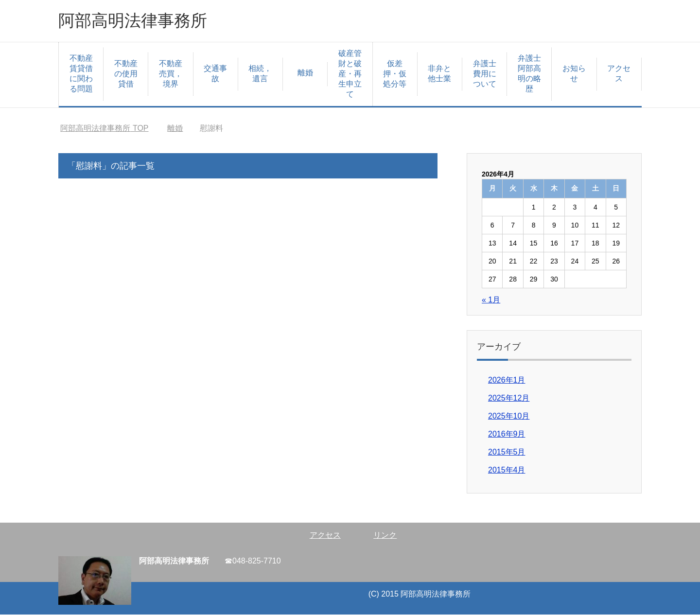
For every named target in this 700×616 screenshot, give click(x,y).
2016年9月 (507, 435)
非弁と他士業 (439, 75)
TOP (104, 130)
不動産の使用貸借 (126, 75)
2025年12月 (509, 399)
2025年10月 (509, 417)
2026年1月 (507, 381)
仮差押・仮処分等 (395, 75)
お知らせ (574, 75)
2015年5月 (507, 453)
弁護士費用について (485, 75)
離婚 (305, 74)
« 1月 (491, 301)
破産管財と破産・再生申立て (350, 75)
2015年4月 (507, 471)
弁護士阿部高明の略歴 (529, 75)
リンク (385, 537)
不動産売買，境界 (171, 75)
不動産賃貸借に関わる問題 (81, 75)
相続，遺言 (260, 75)
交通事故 (215, 75)
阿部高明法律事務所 (137, 21)
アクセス (619, 75)
